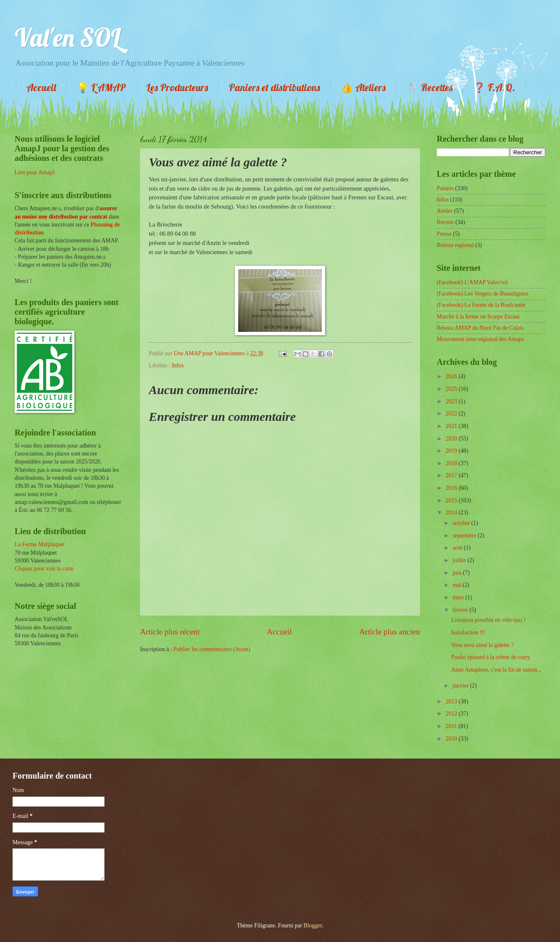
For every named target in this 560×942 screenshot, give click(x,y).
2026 (452, 376)
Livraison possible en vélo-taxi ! (488, 620)
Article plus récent (170, 632)
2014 (452, 513)
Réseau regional (455, 245)
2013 (452, 701)
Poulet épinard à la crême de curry (490, 657)
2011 (452, 726)
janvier (461, 686)
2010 (452, 739)
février (461, 610)
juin (458, 573)
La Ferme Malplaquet (40, 544)
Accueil (41, 87)
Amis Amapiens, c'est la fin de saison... (496, 670)
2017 (452, 475)
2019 (452, 451)
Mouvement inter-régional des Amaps (480, 339)
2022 (452, 414)
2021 (452, 426)
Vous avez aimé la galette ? (482, 645)
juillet (460, 560)
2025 (452, 389)
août (458, 548)
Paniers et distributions (274, 87)
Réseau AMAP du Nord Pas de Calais (480, 328)
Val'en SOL (68, 37)
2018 (452, 463)
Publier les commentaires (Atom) (212, 649)
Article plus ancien (389, 632)
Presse (444, 234)
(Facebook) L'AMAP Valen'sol (472, 282)
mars (459, 597)
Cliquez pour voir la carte (44, 569)
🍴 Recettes (429, 87)
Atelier (445, 211)
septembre (465, 536)
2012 (452, 714)
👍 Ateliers (363, 87)
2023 (452, 401)
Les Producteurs (177, 87)
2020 (452, 439)
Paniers (445, 188)
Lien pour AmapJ (35, 172)
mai (458, 585)
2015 (452, 500)
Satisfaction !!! (468, 633)
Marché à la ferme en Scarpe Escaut (478, 317)
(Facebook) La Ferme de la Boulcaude (481, 305)
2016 (452, 488)
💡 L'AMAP (101, 87)
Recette (445, 222)
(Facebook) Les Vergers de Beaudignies (482, 294)
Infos (178, 365)
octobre (462, 523)
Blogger (313, 925)
